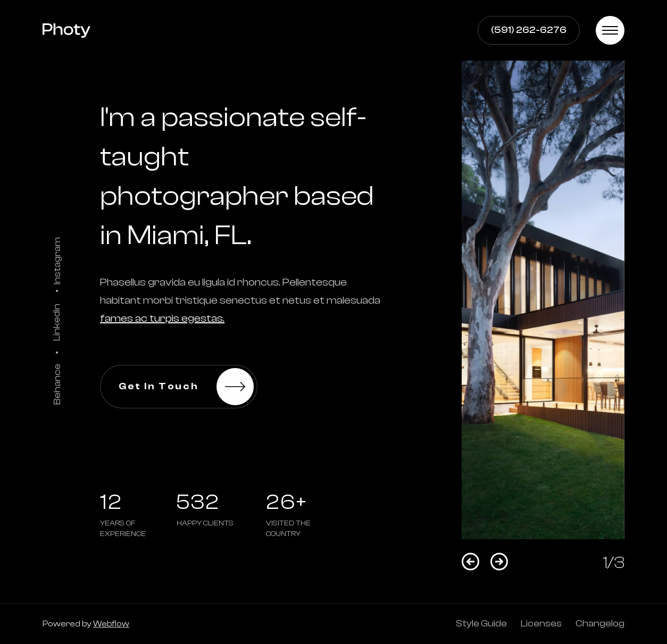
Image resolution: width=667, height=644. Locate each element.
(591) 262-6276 (529, 30)
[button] (610, 30)
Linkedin (57, 322)
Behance (57, 384)
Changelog (600, 624)
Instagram (57, 260)
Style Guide (481, 624)
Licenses (541, 624)
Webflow (111, 624)
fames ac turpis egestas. (162, 318)
